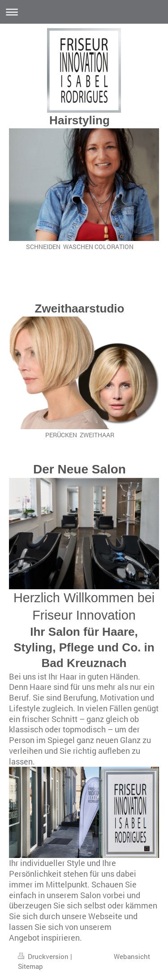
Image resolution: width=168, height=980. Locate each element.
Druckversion (44, 956)
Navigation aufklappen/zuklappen (84, 12)
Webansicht (132, 956)
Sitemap (30, 966)
